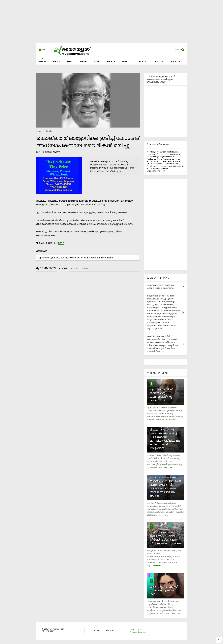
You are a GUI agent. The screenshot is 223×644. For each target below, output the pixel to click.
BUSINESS (175, 62)
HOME (43, 62)
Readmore (173, 420)
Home (39, 131)
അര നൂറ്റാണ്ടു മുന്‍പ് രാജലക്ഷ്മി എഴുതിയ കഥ (163, 590)
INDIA (70, 62)
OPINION (159, 62)
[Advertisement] (111, 23)
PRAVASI (126, 62)
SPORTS (111, 62)
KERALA (56, 62)
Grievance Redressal (138, 632)
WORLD (83, 62)
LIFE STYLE (143, 62)
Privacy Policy (135, 629)
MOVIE (97, 62)
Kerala (49, 131)
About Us (110, 630)
